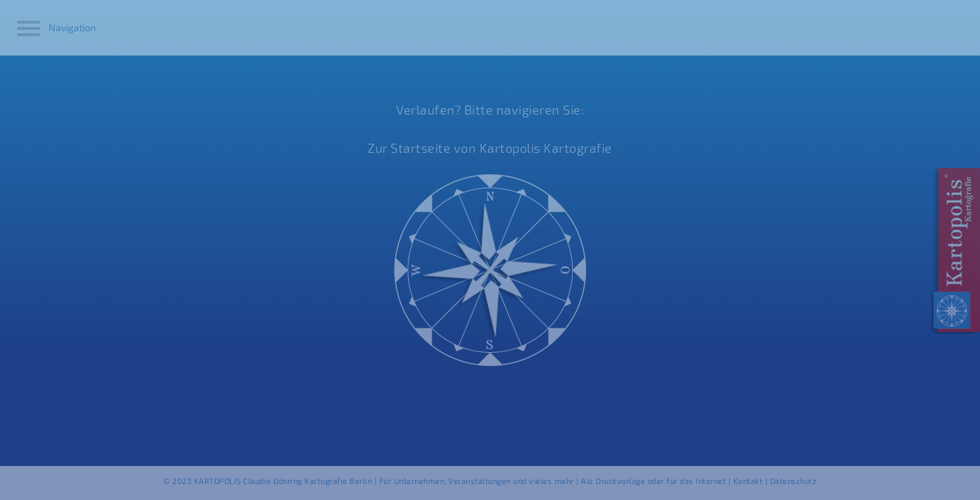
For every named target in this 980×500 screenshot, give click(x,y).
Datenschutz (794, 481)
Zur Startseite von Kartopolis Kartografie (490, 148)
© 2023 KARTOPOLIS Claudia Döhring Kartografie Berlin (269, 481)
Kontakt (748, 481)
